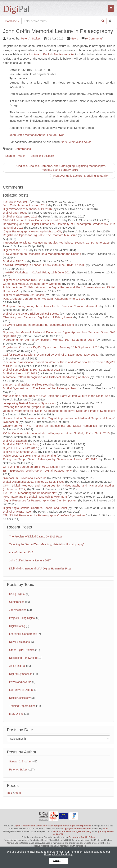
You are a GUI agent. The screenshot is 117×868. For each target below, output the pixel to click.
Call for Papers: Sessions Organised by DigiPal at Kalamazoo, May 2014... (51, 355)
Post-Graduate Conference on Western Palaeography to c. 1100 (44, 299)
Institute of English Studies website (51, 54)
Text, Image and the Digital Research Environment (35, 497)
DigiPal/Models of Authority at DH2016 (27, 209)
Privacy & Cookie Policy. (58, 854)
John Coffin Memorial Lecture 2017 (25, 205)
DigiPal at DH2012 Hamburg (21, 444)
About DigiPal (17, 666)
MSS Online (16, 714)
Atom (18, 793)
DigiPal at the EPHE (16, 250)
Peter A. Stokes (31, 38)
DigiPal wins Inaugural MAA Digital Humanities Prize (40, 569)
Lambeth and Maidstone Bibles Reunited (29, 384)
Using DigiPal (17, 594)
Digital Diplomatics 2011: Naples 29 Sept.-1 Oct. (34, 482)
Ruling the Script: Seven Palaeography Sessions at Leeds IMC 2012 (50, 459)
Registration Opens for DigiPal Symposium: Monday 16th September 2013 (51, 347)
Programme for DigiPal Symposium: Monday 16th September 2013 (48, 340)
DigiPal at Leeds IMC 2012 (20, 448)
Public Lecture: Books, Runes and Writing (29, 456)
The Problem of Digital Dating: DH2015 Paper (36, 537)
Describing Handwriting (23, 658)
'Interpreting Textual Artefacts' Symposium (29, 403)
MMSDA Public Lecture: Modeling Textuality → (83, 176)
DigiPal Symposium (21, 674)
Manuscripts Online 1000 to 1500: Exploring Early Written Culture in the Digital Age (56, 396)
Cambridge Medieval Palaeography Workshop (32, 284)
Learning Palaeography (23, 634)
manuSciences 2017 (16, 201)
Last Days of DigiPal (21, 690)
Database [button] (12, 21)
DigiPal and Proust (15, 213)
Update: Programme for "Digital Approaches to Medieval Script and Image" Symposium (59, 411)
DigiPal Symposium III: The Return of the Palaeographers (40, 388)
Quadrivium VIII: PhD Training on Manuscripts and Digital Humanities (50, 426)
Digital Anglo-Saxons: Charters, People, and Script (35, 508)
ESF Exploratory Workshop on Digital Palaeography (37, 471)
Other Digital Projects (22, 650)
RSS (10, 793)
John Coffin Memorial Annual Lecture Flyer (37, 135)
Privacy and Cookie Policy (82, 837)
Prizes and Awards (20, 682)
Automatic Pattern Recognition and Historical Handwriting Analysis (46, 377)
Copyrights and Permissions (77, 829)
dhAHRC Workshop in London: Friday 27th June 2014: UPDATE (44, 265)
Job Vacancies (18, 610)
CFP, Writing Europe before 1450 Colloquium (31, 467)
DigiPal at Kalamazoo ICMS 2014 (24, 280)
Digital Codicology (20, 698)
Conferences (23, 149)
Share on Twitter (15, 156)
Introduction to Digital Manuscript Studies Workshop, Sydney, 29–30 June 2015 (56, 242)
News (74, 38)
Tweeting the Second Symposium (24, 407)
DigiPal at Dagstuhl (15, 441)
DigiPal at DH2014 (15, 261)
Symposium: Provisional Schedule (25, 478)
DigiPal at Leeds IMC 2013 (20, 373)
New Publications (19, 642)
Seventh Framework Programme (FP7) (72, 831)
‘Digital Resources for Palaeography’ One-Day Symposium (40, 500)
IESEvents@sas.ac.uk (76, 142)
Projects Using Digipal (22, 618)
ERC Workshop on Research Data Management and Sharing (42, 254)
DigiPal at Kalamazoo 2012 (20, 452)
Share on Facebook (42, 156)
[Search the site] (60, 21)
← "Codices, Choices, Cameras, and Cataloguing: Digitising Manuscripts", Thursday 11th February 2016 (59, 168)
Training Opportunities (22, 706)
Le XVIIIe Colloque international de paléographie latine (38, 325)
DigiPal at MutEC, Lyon (18, 512)
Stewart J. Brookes (20, 761)
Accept (59, 861)
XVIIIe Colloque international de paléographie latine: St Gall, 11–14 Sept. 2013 (56, 433)
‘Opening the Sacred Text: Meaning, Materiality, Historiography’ (47, 544)
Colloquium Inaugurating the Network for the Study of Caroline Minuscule (51, 306)
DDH (105, 829)
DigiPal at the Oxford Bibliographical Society (31, 314)
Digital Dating (17, 626)
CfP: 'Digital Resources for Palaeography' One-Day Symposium (44, 515)
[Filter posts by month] (58, 739)
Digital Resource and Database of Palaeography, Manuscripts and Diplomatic (52, 826)
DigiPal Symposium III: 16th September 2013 (31, 370)
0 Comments (94, 38)
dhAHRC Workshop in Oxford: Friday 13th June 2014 (38, 272)
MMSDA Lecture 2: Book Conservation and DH (33, 220)
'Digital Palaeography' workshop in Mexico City (33, 231)
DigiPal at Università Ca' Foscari (23, 295)
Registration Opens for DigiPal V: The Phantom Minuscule (40, 235)
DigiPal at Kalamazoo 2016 (20, 216)
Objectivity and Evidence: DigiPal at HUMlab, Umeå (37, 317)
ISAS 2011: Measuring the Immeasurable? (30, 493)
